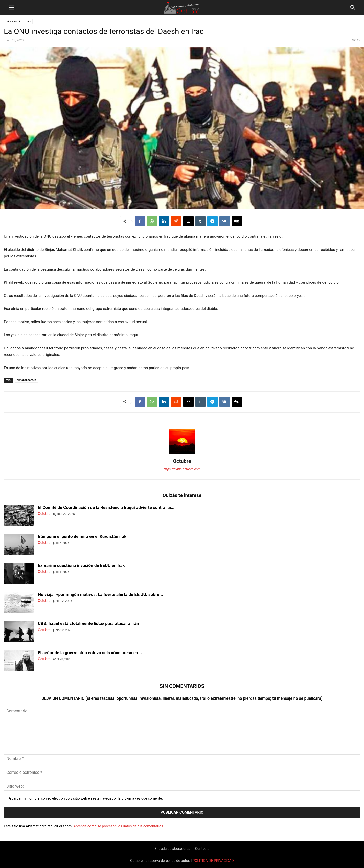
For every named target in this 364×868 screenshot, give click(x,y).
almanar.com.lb (27, 380)
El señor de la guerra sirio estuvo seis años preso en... (90, 653)
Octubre (182, 461)
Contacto (202, 849)
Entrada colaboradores (172, 849)
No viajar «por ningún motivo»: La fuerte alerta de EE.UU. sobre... (100, 594)
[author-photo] (182, 454)
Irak (29, 21)
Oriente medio (13, 21)
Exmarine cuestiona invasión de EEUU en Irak (81, 565)
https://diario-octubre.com (182, 469)
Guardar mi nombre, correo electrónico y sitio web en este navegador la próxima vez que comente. (86, 798)
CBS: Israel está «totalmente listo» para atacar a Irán (88, 623)
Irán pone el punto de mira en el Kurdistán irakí (83, 536)
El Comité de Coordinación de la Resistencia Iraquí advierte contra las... (107, 507)
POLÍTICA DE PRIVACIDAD (213, 861)
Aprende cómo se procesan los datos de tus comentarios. (119, 826)
